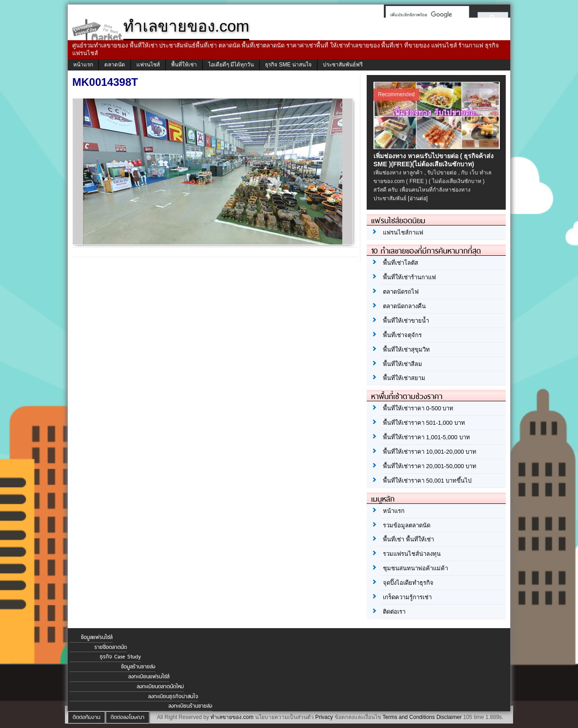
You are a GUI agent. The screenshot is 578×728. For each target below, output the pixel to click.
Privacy (324, 717)
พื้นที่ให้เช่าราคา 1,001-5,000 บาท (427, 437)
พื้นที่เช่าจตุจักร (402, 335)
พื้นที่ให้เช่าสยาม (404, 378)
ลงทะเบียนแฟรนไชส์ (149, 676)
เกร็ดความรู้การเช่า (407, 597)
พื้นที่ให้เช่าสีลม (403, 364)
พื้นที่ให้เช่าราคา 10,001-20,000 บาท (430, 452)
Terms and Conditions (409, 717)
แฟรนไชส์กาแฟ (403, 232)
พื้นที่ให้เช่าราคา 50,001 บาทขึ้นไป (427, 481)
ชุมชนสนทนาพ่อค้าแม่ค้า (415, 568)
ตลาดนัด (115, 65)
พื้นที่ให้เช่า (184, 65)
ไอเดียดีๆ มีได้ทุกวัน (231, 65)
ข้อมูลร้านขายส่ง (138, 667)
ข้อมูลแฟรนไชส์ (97, 637)
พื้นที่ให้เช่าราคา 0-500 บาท (418, 408)
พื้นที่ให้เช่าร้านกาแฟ (409, 277)
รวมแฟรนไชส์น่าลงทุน (412, 554)
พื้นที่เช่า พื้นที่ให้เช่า (408, 539)
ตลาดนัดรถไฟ (401, 292)
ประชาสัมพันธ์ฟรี (343, 65)
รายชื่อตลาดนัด (111, 647)
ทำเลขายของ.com (232, 717)
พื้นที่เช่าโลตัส (401, 263)
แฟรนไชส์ (148, 65)
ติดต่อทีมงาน (86, 717)
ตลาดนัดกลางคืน (404, 306)
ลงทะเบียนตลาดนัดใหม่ (160, 686)
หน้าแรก (83, 65)
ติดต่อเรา (394, 612)
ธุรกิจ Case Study (120, 657)
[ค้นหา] (425, 14)
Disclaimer (449, 717)
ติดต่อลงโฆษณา (128, 717)
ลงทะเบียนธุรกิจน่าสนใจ (173, 696)
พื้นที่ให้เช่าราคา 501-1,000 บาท (424, 423)
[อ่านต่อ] (418, 198)
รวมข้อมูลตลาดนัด (407, 525)
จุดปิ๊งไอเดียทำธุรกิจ (408, 583)
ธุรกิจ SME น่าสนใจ (288, 65)
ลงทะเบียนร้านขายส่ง (190, 706)
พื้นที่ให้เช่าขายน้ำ (406, 321)
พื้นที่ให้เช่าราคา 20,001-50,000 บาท (430, 466)
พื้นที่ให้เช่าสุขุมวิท (406, 350)
